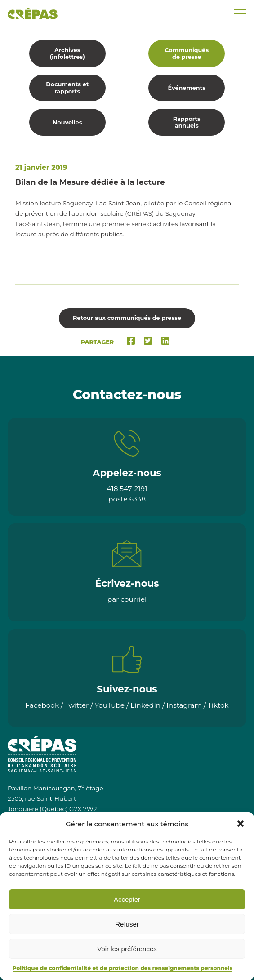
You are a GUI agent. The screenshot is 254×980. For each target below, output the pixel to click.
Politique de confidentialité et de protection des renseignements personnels (123, 968)
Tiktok (218, 705)
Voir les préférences (127, 949)
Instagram (184, 705)
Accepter (127, 899)
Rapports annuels (187, 122)
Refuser (127, 924)
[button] (241, 824)
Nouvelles (67, 122)
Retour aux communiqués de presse (127, 318)
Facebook (42, 705)
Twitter (77, 705)
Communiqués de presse (187, 53)
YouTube (109, 705)
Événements (187, 88)
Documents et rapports (67, 88)
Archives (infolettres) (67, 53)
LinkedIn (145, 705)
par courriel (127, 599)
